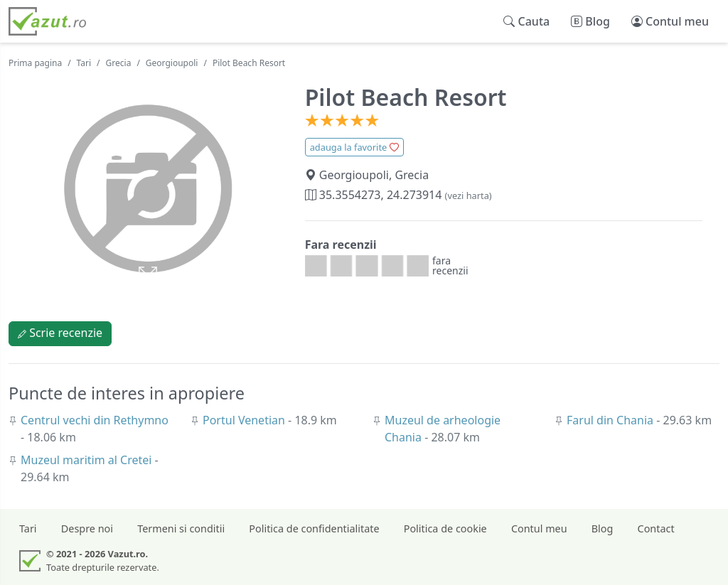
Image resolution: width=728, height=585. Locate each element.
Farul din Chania (611, 420)
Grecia (119, 63)
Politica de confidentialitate (314, 528)
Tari (84, 63)
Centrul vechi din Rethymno (95, 420)
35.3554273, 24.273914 (398, 195)
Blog (603, 528)
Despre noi (87, 528)
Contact (656, 528)
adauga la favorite (354, 147)
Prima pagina (35, 63)
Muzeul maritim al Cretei (88, 460)
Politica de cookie (445, 528)
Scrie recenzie (60, 333)
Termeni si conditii (181, 528)
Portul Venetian (245, 420)
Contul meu (539, 528)
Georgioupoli (172, 63)
